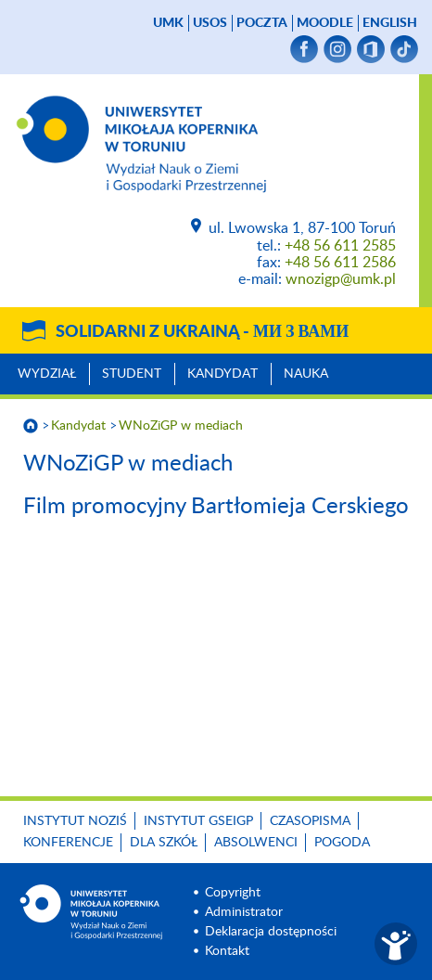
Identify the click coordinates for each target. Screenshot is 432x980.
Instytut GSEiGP (198, 821)
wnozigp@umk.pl (341, 279)
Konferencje (68, 843)
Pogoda (342, 843)
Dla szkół (164, 843)
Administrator (244, 912)
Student (132, 374)
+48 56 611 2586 (340, 263)
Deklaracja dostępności (271, 932)
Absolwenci (256, 843)
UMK (168, 23)
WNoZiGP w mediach (181, 426)
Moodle (325, 23)
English (390, 23)
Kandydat (222, 374)
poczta (262, 23)
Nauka (306, 374)
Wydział (47, 374)
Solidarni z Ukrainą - (202, 332)
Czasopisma (310, 821)
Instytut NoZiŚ (75, 821)
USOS (210, 23)
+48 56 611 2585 (340, 246)
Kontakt (227, 951)
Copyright (233, 893)
